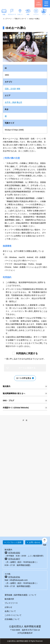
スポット (20, 14)
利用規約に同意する (27, 353)
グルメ (44, 14)
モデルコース (12, 14)
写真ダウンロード (20, 19)
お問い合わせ (35, 542)
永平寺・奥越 (10, 102)
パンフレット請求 (14, 542)
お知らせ (8, 607)
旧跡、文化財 (10, 89)
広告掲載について (12, 619)
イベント (36, 14)
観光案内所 (9, 599)
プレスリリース (11, 603)
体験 (28, 14)
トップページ (7, 19)
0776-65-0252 (14, 553)
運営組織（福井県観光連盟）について (21, 595)
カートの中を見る (24, 378)
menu (46, 4)
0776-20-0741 (14, 577)
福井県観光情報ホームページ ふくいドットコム (15, 4)
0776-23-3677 (14, 559)
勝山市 (19, 102)
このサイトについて (13, 615)
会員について (10, 611)
